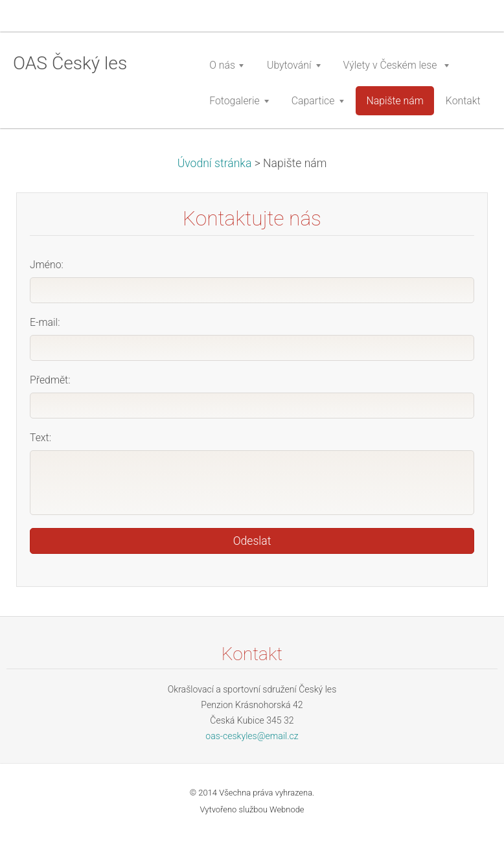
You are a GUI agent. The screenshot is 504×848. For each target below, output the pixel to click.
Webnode (287, 809)
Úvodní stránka (215, 163)
